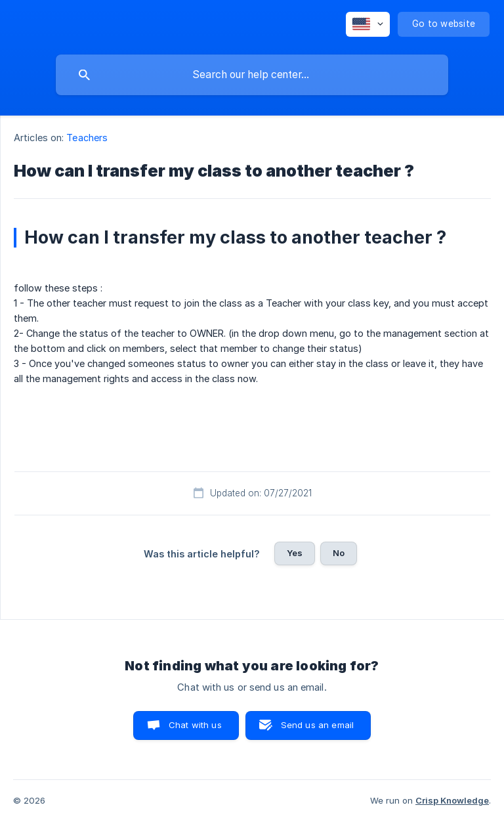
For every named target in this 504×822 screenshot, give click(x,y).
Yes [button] (295, 553)
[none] (368, 24)
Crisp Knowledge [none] (452, 800)
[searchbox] (252, 75)
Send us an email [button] (317, 725)
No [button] (339, 553)
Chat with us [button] (195, 725)
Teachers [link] (87, 138)
